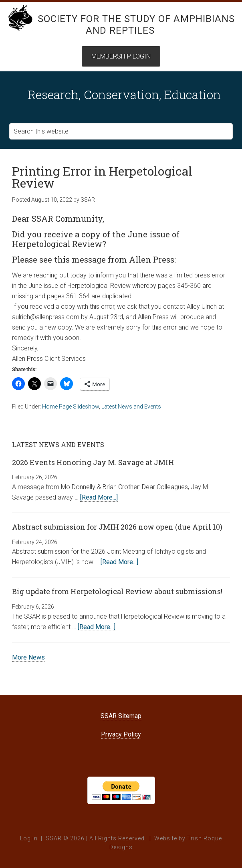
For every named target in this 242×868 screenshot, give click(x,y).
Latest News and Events (131, 407)
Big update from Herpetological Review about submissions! (117, 591)
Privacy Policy (121, 734)
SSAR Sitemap (121, 716)
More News (28, 657)
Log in (29, 838)
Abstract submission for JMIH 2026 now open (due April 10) (117, 527)
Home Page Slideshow (71, 407)
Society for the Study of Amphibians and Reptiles (136, 25)
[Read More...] (99, 497)
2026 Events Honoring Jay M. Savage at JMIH (93, 462)
